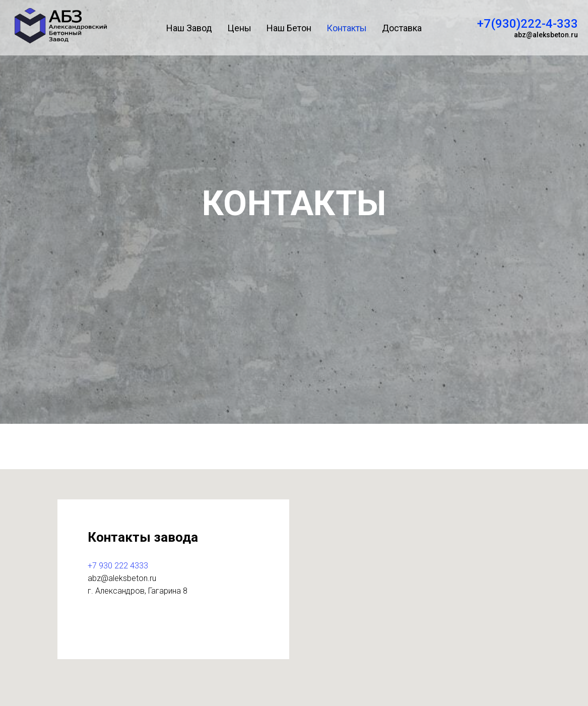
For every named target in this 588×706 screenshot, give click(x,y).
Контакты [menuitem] (347, 28)
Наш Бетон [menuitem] (289, 28)
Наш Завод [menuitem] (189, 28)
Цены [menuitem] (239, 28)
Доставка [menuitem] (402, 28)
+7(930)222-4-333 (528, 24)
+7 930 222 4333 (118, 566)
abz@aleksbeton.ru (546, 35)
